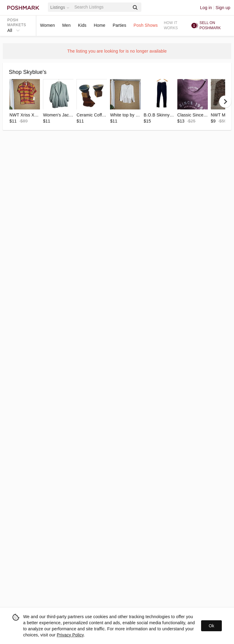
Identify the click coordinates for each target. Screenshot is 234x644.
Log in (206, 8)
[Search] (101, 7)
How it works (171, 25)
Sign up (223, 8)
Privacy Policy (70, 635)
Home (100, 25)
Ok (211, 626)
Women (47, 25)
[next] (225, 102)
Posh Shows (145, 25)
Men (66, 25)
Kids (82, 25)
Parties (120, 25)
